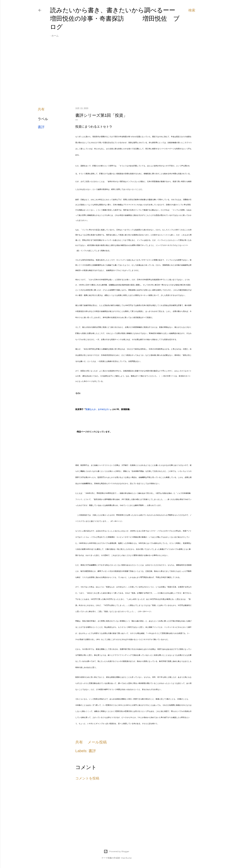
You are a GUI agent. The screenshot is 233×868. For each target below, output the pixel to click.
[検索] (192, 10)
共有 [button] (41, 109)
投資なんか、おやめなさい (98, 409)
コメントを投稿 (87, 778)
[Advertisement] (116, 75)
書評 (41, 127)
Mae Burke (126, 858)
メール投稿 (97, 742)
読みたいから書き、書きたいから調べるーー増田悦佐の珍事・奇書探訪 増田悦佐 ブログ (115, 19)
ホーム (55, 36)
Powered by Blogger (116, 851)
